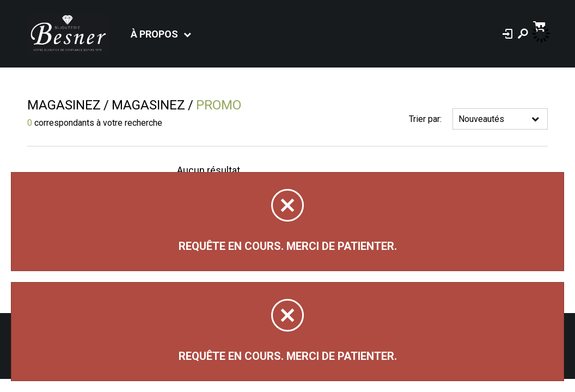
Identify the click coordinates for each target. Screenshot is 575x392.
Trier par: (425, 119)
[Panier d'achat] (540, 25)
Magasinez (64, 105)
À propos (154, 34)
